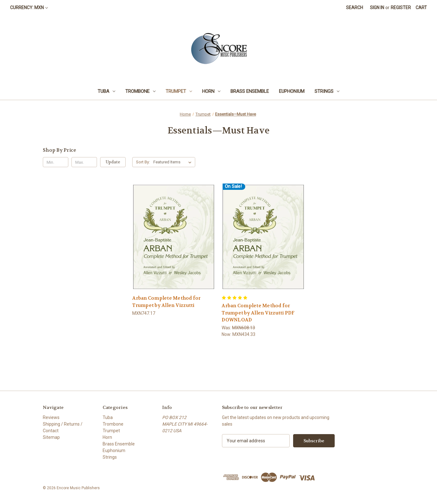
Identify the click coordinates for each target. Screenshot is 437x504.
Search (355, 8)
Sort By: (143, 162)
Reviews (51, 417)
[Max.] (84, 162)
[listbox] (174, 162)
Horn (211, 91)
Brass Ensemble (250, 91)
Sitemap (51, 437)
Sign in (377, 8)
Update (113, 162)
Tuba (106, 91)
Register (401, 8)
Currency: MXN (29, 8)
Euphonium (292, 91)
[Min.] (56, 162)
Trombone (140, 91)
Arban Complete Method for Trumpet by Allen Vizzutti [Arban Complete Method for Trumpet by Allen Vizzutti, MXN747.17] (166, 302)
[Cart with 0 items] (421, 8)
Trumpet (179, 91)
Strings (327, 91)
